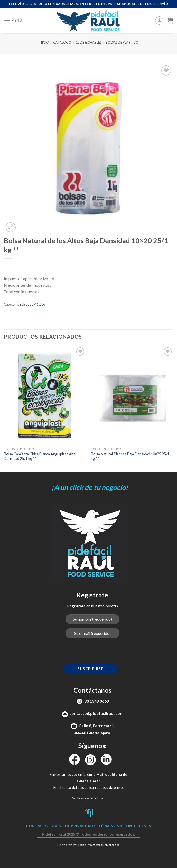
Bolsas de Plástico (122, 42)
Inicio (44, 42)
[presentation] (92, 652)
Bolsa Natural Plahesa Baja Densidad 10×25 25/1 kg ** (130, 456)
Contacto (37, 826)
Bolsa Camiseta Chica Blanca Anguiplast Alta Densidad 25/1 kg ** (40, 456)
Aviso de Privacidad (74, 826)
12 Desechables (89, 42)
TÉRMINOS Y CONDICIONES (125, 826)
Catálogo (62, 42)
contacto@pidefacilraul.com (96, 713)
